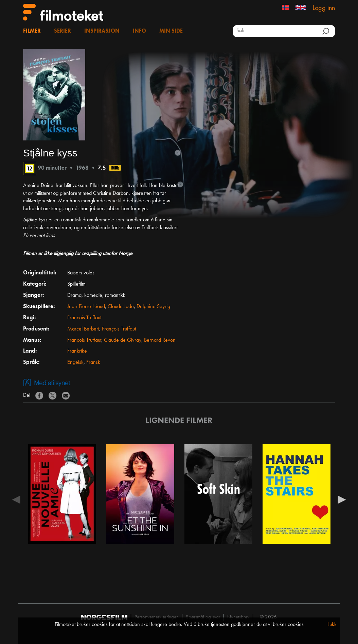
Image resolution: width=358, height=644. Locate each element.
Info (139, 31)
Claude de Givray (123, 340)
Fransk (93, 362)
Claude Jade (121, 307)
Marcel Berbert (83, 329)
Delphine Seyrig (153, 307)
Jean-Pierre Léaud (86, 307)
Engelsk (75, 362)
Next (342, 499)
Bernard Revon (160, 340)
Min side (171, 31)
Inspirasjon (102, 31)
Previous (16, 499)
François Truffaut (84, 318)
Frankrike (77, 351)
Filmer (32, 31)
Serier (62, 31)
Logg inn (324, 8)
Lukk (332, 625)
